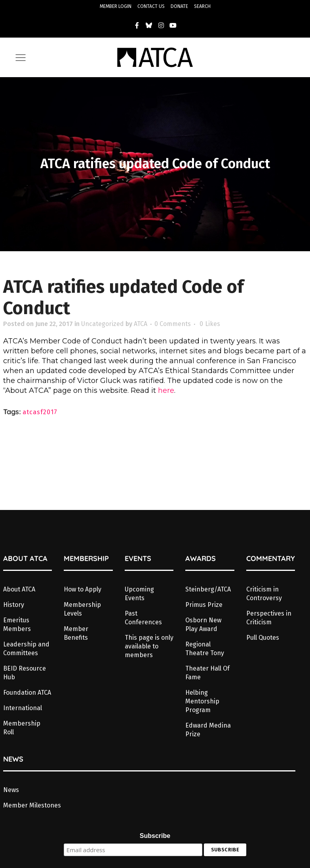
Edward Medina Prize (208, 730)
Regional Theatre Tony (205, 649)
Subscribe (155, 836)
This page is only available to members (149, 646)
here (166, 390)
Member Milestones (32, 805)
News (11, 790)
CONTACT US (151, 6)
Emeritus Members (17, 624)
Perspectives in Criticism (269, 618)
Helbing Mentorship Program (202, 701)
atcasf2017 (40, 412)
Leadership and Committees (26, 649)
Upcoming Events (139, 594)
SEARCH (202, 6)
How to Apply (83, 589)
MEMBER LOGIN (116, 6)
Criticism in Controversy (264, 594)
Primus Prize (204, 605)
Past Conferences (143, 618)
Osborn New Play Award (203, 624)
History (14, 605)
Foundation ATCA (27, 693)
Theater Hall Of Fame (207, 673)
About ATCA (19, 589)
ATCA (141, 324)
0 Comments (173, 324)
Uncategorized (103, 324)
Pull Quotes (263, 638)
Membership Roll (22, 728)
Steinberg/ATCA (208, 589)
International (23, 708)
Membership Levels (82, 609)
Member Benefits (76, 633)
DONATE (179, 6)
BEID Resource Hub (25, 673)
